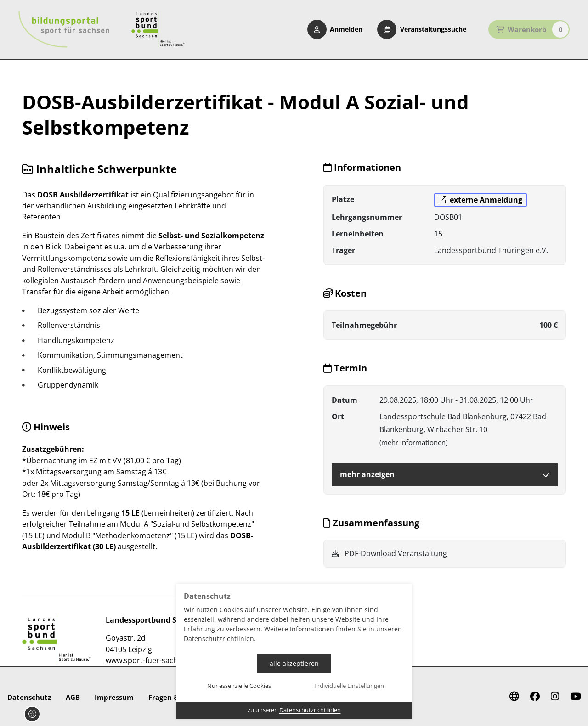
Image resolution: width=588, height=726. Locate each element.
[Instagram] (555, 697)
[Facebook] (535, 697)
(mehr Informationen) (413, 442)
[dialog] (294, 651)
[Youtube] (575, 697)
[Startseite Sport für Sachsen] (158, 29)
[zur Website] (57, 640)
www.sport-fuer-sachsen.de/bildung (168, 660)
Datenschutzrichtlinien (219, 639)
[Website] (514, 697)
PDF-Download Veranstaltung (389, 553)
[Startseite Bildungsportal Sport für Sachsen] (64, 29)
